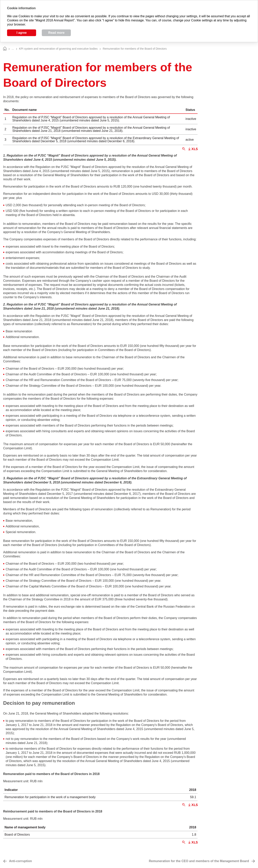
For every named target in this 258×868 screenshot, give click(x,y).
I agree (22, 33)
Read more (56, 33)
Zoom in (184, 149)
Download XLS (193, 149)
